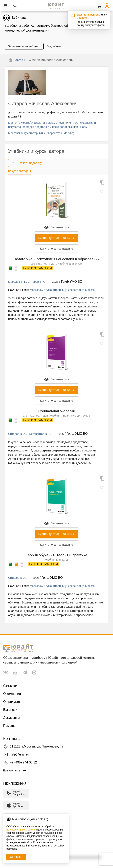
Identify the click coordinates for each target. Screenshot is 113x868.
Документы (11, 718)
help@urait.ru (19, 754)
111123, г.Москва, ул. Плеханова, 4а (37, 746)
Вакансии (10, 710)
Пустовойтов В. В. (39, 434)
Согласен (16, 857)
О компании (12, 694)
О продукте (12, 702)
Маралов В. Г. (17, 282)
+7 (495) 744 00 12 (23, 762)
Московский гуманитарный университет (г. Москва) (41, 133)
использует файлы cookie (21, 830)
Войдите (82, 18)
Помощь (9, 726)
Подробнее (54, 46)
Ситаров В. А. (37, 282)
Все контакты (15, 770)
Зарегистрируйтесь (88, 15)
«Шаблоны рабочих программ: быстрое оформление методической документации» (44, 28)
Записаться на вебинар (24, 46)
